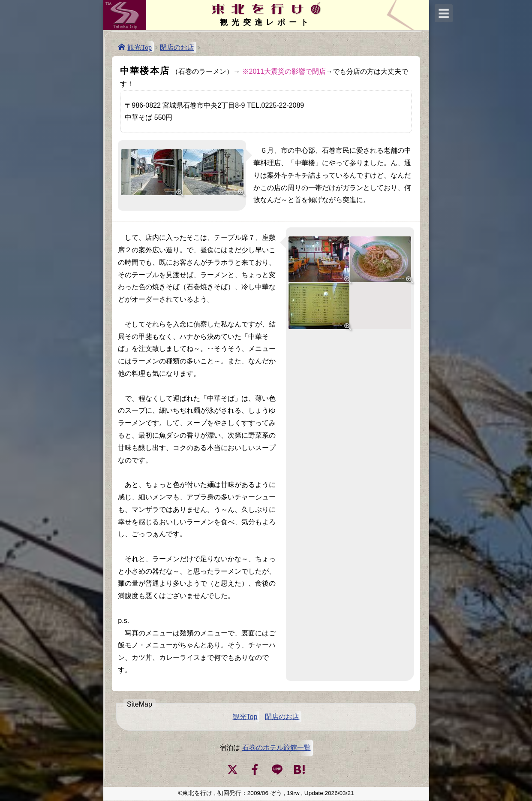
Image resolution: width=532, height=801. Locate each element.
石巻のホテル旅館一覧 (277, 748)
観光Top (140, 47)
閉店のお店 (177, 47)
